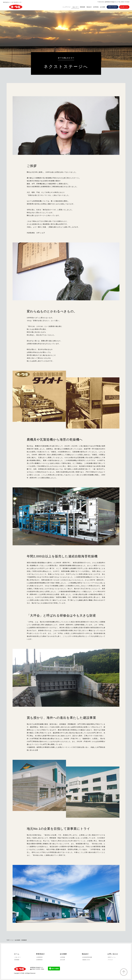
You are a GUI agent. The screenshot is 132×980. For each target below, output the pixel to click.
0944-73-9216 (112, 7)
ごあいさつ (75, 7)
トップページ (67, 7)
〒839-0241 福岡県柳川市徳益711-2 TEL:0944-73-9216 (113, 2)
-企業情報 (62, 957)
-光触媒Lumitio (86, 960)
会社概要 (103, 7)
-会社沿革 (62, 960)
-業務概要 (17, 960)
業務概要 (83, 7)
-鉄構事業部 (39, 960)
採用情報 (96, 7)
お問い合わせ (113, 954)
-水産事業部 (39, 957)
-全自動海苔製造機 (87, 957)
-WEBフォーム (111, 957)
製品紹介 (89, 7)
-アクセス (110, 960)
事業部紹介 (40, 954)
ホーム (17, 954)
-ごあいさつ (17, 957)
